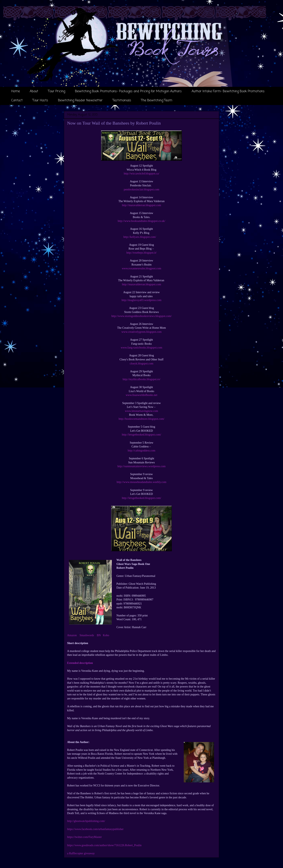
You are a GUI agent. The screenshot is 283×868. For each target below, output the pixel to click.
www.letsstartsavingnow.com (141, 411)
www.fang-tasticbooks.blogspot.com (142, 348)
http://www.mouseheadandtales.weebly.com (141, 482)
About (34, 91)
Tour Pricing (57, 91)
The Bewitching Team (157, 101)
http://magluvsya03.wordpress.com (142, 300)
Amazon (72, 635)
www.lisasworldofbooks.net (141, 395)
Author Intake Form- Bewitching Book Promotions (228, 91)
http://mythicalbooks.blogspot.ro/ (142, 379)
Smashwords (87, 635)
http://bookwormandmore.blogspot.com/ (141, 419)
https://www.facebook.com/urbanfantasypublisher (95, 829)
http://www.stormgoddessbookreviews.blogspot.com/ (141, 316)
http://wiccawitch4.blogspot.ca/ (141, 174)
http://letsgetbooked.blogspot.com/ (141, 435)
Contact (17, 101)
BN (99, 635)
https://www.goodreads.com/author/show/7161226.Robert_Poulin (104, 845)
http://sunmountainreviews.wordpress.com (141, 466)
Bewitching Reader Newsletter (80, 101)
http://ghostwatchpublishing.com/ (86, 821)
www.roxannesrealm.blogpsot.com (142, 268)
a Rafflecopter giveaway (81, 853)
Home (16, 91)
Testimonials (122, 101)
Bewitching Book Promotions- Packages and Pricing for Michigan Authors (128, 91)
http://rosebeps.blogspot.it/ (141, 253)
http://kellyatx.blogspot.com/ (141, 237)
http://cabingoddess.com (141, 451)
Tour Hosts (40, 101)
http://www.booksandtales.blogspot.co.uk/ (141, 221)
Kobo (106, 635)
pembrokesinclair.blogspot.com (141, 189)
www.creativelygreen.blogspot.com (142, 332)
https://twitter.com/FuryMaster (84, 837)
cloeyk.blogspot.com (142, 364)
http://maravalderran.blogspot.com (141, 205)
